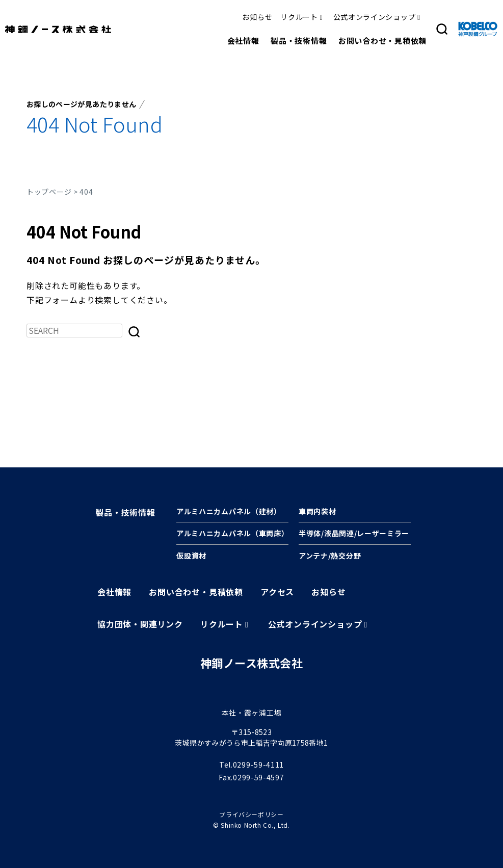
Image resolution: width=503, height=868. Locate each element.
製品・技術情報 (299, 41)
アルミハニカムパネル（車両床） (233, 533)
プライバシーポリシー (251, 814)
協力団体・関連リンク (140, 624)
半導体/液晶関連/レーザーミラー (354, 533)
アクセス (277, 592)
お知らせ (257, 17)
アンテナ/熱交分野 (330, 556)
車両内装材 (317, 511)
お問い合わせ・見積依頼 (382, 41)
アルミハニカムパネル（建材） (229, 511)
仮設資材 (191, 556)
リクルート (299, 17)
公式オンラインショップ (375, 17)
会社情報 (243, 41)
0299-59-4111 (258, 765)
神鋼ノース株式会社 (252, 663)
